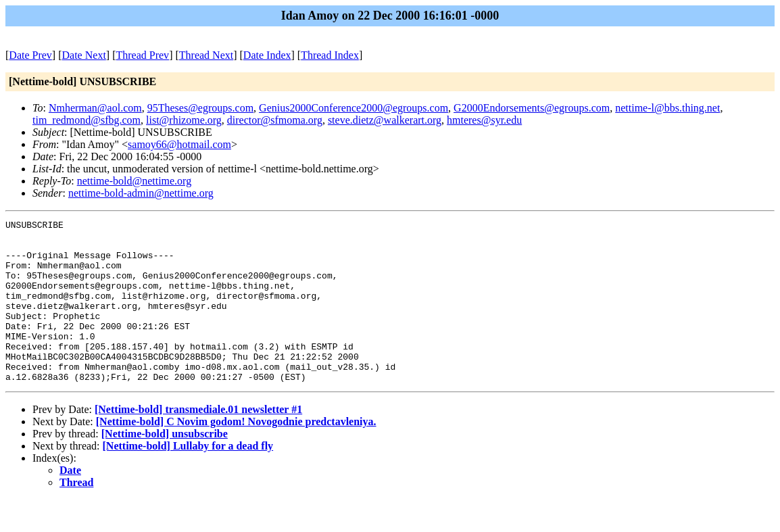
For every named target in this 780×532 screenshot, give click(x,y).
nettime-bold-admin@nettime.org (141, 193)
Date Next (84, 55)
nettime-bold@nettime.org (135, 181)
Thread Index (330, 55)
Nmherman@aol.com (95, 108)
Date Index (267, 55)
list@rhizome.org (184, 120)
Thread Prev (142, 55)
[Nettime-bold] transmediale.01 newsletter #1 (198, 442)
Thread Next (206, 55)
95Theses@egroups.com (200, 108)
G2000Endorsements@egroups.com (532, 108)
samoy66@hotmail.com (179, 144)
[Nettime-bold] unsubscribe (165, 466)
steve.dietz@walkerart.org (385, 120)
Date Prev (30, 55)
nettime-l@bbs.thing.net (667, 108)
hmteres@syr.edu (484, 120)
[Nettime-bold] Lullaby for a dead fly (188, 478)
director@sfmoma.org (275, 120)
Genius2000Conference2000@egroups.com (354, 108)
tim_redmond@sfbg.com (87, 120)
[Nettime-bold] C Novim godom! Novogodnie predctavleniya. (236, 454)
